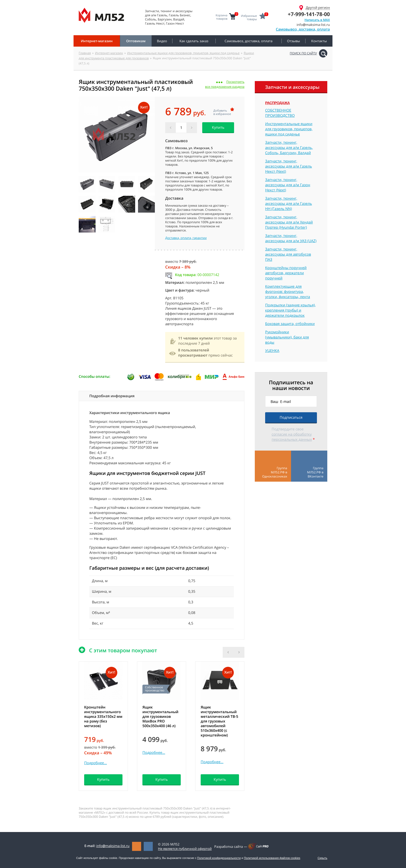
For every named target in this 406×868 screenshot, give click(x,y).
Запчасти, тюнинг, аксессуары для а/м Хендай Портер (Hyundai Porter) (289, 222)
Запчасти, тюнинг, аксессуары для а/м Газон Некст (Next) (288, 185)
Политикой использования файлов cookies (272, 858)
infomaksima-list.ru (113, 846)
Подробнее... (96, 763)
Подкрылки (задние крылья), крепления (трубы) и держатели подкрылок (290, 310)
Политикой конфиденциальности (219, 858)
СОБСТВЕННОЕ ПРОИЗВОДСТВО (280, 113)
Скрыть (322, 858)
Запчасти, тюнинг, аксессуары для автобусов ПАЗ (288, 254)
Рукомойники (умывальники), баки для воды (287, 337)
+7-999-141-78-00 (309, 14)
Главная (85, 53)
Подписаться (291, 418)
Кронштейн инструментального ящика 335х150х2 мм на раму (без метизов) (103, 717)
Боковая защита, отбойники (290, 324)
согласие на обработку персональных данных (292, 437)
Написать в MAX (317, 20)
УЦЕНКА (272, 351)
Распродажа (277, 103)
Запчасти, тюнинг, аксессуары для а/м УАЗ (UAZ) (291, 238)
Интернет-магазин (109, 53)
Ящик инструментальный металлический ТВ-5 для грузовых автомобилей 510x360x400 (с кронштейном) (219, 721)
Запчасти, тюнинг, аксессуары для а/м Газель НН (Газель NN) (289, 204)
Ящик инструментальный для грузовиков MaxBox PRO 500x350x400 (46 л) (160, 717)
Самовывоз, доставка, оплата (303, 29)
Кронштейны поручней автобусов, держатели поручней (286, 273)
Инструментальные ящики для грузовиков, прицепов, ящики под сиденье (183, 53)
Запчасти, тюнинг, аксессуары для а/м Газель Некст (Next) (289, 166)
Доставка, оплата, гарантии (186, 238)
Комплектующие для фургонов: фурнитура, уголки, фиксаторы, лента (288, 292)
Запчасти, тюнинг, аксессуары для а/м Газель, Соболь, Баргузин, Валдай (289, 148)
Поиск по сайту (303, 53)
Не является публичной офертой (185, 849)
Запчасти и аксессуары (292, 87)
